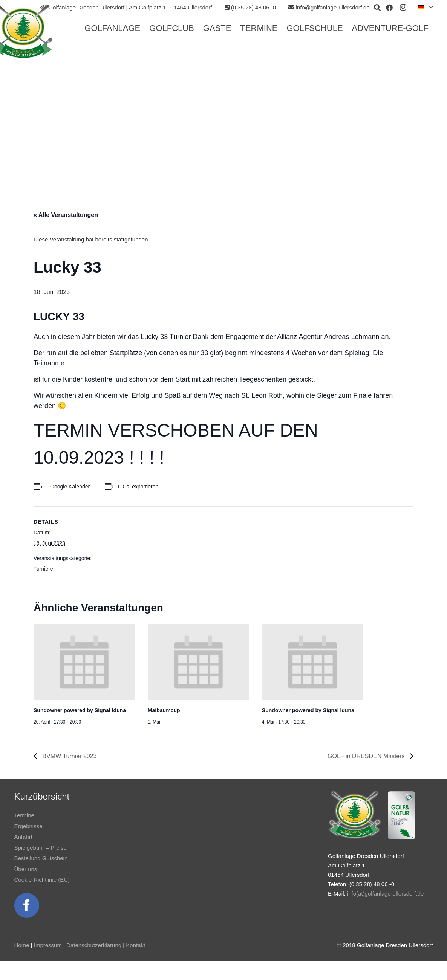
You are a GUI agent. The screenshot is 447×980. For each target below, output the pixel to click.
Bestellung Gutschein (41, 858)
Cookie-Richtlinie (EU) (42, 880)
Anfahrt (23, 837)
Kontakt (135, 945)
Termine (24, 815)
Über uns (26, 869)
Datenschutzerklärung (94, 945)
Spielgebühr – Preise (41, 848)
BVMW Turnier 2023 (69, 756)
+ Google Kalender (68, 487)
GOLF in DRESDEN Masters (367, 756)
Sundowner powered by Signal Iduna (80, 710)
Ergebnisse (28, 826)
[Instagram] (403, 8)
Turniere (43, 569)
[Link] (27, 905)
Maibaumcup (164, 710)
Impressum (48, 945)
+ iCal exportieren (138, 487)
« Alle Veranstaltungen (66, 215)
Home (22, 945)
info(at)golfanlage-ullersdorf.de (385, 894)
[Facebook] (389, 8)
